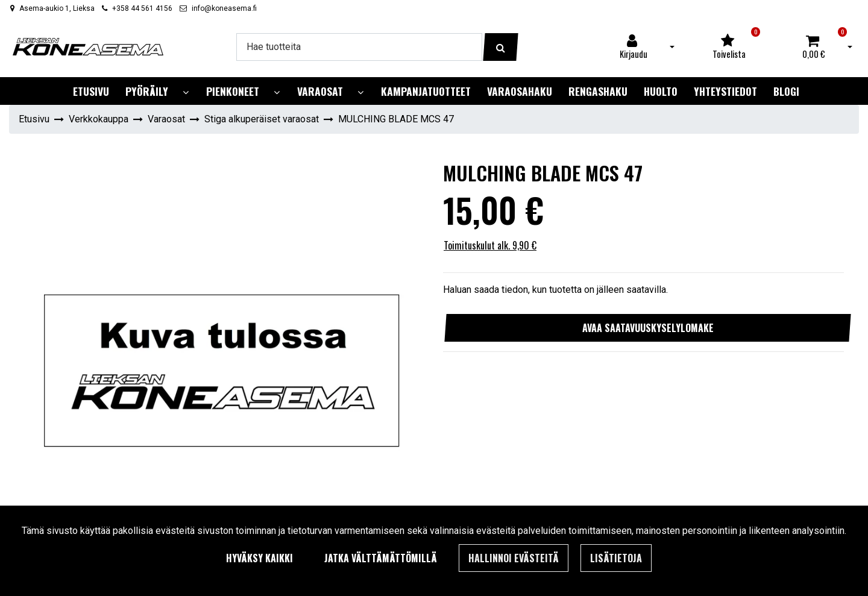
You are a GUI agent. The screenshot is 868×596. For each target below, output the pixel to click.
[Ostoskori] (814, 47)
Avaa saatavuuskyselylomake (648, 328)
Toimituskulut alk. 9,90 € (490, 245)
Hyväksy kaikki (259, 558)
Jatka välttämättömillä (381, 558)
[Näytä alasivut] (186, 93)
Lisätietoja (616, 558)
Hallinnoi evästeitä (514, 558)
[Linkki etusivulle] (88, 47)
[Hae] (359, 47)
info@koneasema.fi (224, 8)
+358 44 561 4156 (142, 8)
